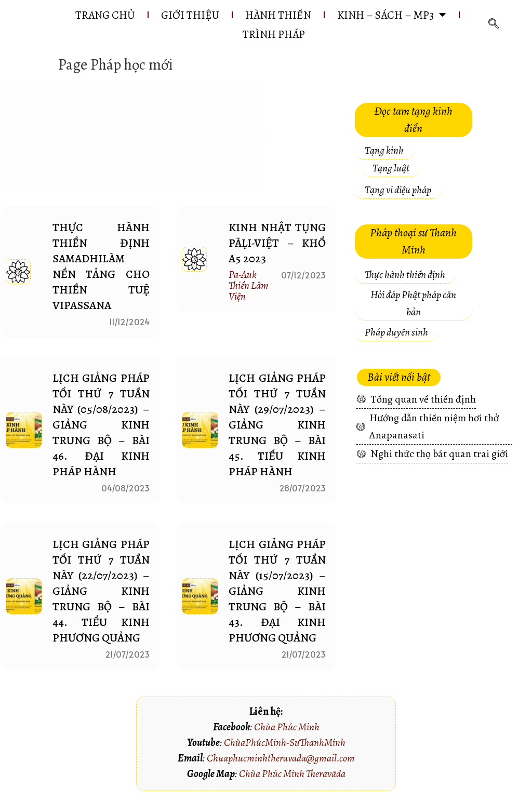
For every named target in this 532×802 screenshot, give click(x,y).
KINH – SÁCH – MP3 (395, 15)
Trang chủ (100, 15)
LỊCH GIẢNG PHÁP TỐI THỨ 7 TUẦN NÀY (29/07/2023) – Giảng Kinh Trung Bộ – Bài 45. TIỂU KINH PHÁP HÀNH (277, 425)
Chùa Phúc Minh (287, 727)
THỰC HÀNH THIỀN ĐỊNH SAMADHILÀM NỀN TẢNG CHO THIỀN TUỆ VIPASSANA (101, 267)
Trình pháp (275, 35)
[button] (413, 121)
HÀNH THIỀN (279, 15)
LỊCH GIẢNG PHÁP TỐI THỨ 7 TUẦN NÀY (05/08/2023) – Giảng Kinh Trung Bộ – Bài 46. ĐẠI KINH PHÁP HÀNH (101, 425)
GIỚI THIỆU (188, 15)
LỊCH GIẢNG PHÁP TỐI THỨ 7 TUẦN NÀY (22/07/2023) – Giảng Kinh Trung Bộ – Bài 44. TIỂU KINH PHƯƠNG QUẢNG (101, 592)
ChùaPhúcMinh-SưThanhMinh (285, 743)
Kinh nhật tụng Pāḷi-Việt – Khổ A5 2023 (277, 244)
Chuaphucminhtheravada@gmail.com (281, 759)
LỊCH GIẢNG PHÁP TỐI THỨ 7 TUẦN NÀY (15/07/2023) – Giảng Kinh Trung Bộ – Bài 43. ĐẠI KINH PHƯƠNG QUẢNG (277, 592)
